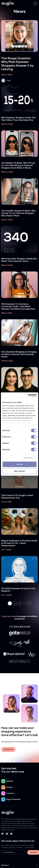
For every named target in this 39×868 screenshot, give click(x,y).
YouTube (11, 834)
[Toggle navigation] (35, 3)
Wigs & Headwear (13, 799)
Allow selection (19, 471)
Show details (28, 458)
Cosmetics (10, 793)
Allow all (19, 464)
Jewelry (9, 787)
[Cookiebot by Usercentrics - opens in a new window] (28, 395)
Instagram (7, 834)
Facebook (2, 834)
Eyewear (10, 781)
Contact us (8, 749)
